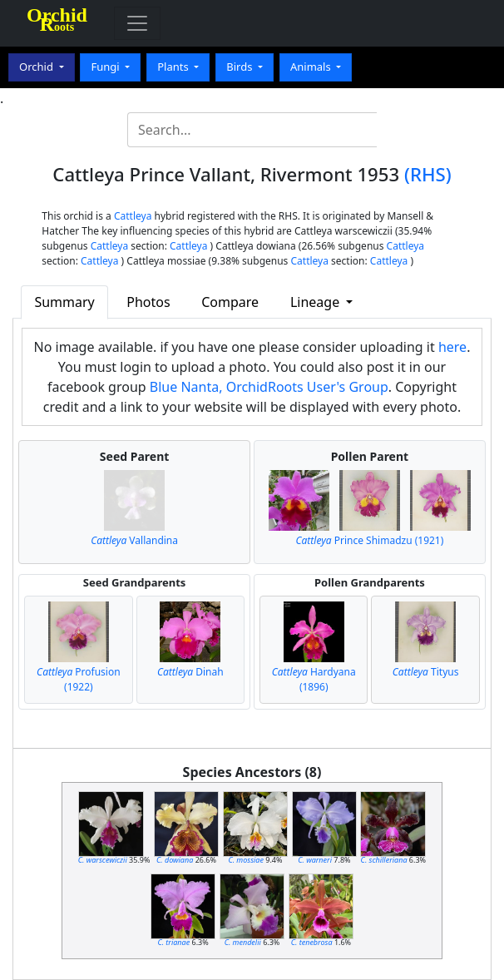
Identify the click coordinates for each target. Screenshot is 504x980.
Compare (230, 302)
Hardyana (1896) (314, 679)
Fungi (106, 67)
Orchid (37, 67)
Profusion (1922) (79, 679)
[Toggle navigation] (137, 23)
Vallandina (134, 540)
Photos (148, 302)
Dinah (190, 672)
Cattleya (133, 216)
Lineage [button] (316, 302)
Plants (174, 67)
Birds (241, 67)
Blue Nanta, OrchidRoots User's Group (269, 387)
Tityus (426, 672)
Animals (312, 67)
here (452, 347)
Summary (64, 302)
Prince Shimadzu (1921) (369, 540)
